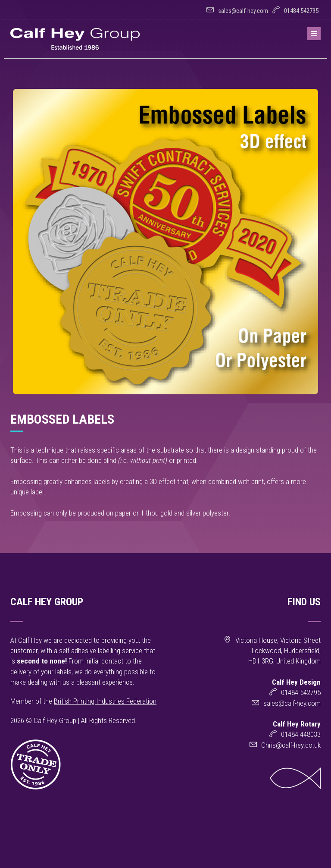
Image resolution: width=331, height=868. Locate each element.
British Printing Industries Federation (105, 701)
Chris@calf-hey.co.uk (291, 745)
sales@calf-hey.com (243, 11)
